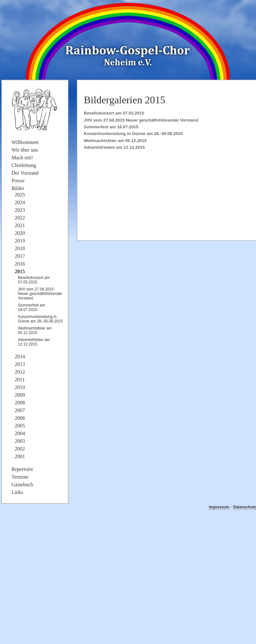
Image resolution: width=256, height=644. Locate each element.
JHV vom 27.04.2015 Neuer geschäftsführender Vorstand (141, 120)
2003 (20, 441)
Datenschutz (245, 507)
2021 (20, 225)
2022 (20, 218)
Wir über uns (25, 150)
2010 (20, 387)
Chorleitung (24, 165)
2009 (20, 395)
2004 (20, 433)
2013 (20, 364)
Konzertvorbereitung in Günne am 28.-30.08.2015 (133, 134)
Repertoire (22, 469)
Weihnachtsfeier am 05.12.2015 (115, 141)
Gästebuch (22, 485)
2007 (20, 410)
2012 (20, 372)
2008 (20, 403)
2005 (20, 426)
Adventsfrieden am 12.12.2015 (114, 147)
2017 (20, 256)
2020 (20, 233)
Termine (20, 477)
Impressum (219, 507)
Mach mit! (22, 158)
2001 (20, 456)
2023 (20, 210)
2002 (20, 449)
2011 (20, 380)
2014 (20, 357)
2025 (20, 195)
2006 (20, 418)
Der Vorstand (25, 173)
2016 (20, 264)
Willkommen (25, 142)
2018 (20, 248)
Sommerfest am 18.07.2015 (111, 127)
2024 (20, 202)
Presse (18, 181)
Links (17, 492)
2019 (20, 241)
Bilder (18, 188)
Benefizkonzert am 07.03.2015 (114, 113)
